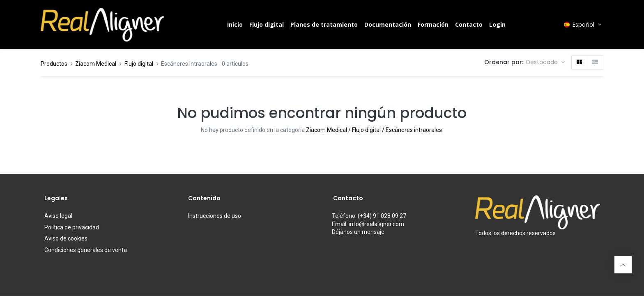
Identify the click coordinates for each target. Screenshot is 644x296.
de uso (215, 216)
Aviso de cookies (66, 238)
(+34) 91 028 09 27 (382, 216)
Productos (54, 64)
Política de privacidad (72, 227)
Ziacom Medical (96, 64)
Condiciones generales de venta (86, 250)
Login (497, 24)
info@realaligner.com (376, 224)
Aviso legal (58, 216)
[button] (545, 62)
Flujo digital (139, 64)
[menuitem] (235, 25)
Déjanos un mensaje (358, 232)
